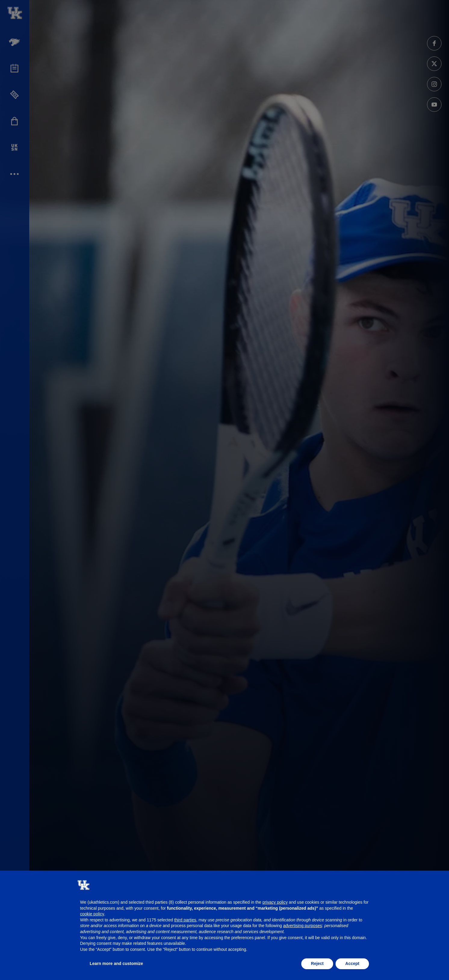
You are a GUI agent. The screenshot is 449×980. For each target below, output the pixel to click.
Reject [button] (317, 963)
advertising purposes (303, 926)
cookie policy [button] (92, 914)
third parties (185, 920)
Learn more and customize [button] (116, 963)
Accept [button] (352, 963)
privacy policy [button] (275, 902)
